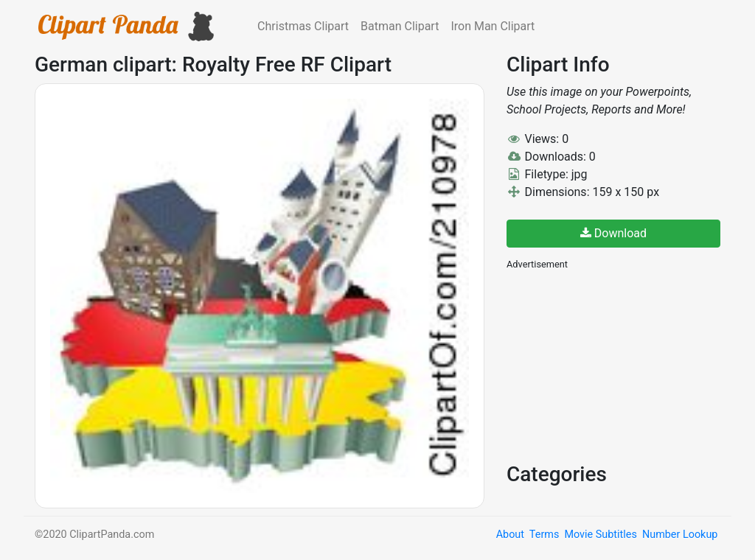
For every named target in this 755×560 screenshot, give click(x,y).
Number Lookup (680, 535)
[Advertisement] (617, 365)
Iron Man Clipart (493, 26)
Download (613, 233)
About (510, 535)
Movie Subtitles (600, 535)
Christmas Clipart (303, 26)
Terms (544, 535)
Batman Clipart (400, 26)
